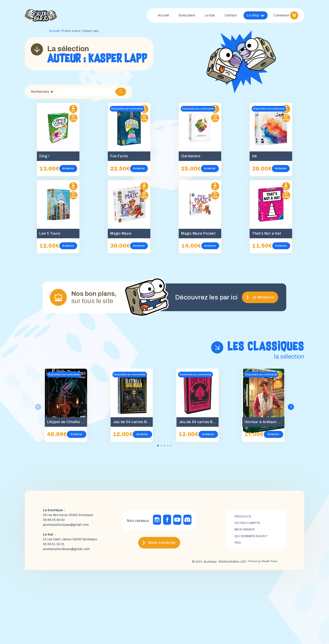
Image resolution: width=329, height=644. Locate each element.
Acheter (72, 170)
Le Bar (210, 16)
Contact (231, 16)
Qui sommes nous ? (252, 538)
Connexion (281, 16)
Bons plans (187, 16)
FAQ (238, 545)
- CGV (235, 563)
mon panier (245, 531)
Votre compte (248, 524)
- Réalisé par (258, 563)
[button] (291, 409)
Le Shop (256, 16)
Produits (243, 517)
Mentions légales (218, 563)
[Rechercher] (121, 93)
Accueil (163, 16)
